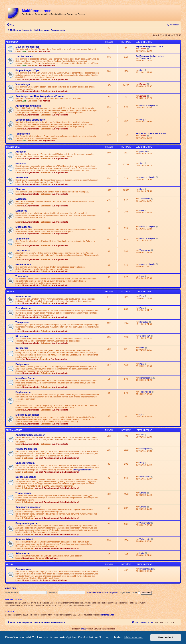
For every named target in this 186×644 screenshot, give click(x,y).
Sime (142, 70)
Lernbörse (21, 211)
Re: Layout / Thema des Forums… (152, 133)
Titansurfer (144, 58)
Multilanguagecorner (27, 415)
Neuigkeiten (12, 42)
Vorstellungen (23, 84)
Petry (142, 119)
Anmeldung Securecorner (30, 435)
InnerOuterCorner (26, 378)
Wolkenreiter (145, 477)
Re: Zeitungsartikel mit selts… (150, 56)
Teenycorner (23, 322)
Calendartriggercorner (28, 507)
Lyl (141, 415)
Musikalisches (24, 227)
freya (142, 276)
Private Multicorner (26, 449)
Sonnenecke (23, 239)
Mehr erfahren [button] (133, 637)
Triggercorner (23, 493)
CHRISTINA (145, 336)
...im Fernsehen (24, 56)
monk (142, 348)
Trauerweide (145, 199)
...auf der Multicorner (27, 47)
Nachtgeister (145, 449)
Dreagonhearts (146, 569)
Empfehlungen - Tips (27, 70)
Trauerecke (22, 276)
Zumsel (143, 49)
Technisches (23, 134)
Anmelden (11, 588)
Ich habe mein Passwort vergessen (103, 592)
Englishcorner (24, 392)
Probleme (21, 163)
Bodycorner (22, 364)
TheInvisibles (145, 392)
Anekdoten (22, 177)
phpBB (84, 629)
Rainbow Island (24, 539)
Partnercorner (23, 296)
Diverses (20, 189)
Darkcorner (22, 348)
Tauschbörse (23, 250)
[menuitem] (11, 25)
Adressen (21, 152)
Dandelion (144, 322)
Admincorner (23, 553)
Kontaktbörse (23, 264)
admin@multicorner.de (82, 470)
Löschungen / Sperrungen (30, 120)
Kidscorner (22, 336)
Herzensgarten (146, 378)
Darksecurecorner (26, 477)
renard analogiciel (147, 105)
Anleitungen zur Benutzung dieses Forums (40, 96)
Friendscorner (24, 308)
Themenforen (13, 147)
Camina (143, 493)
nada (142, 210)
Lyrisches (21, 199)
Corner (10, 292)
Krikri (142, 435)
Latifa (142, 553)
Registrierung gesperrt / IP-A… (150, 46)
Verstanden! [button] (166, 637)
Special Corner (14, 430)
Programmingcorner (27, 523)
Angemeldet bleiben (130, 592)
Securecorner (23, 569)
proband (143, 151)
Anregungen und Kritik (28, 106)
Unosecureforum (25, 463)
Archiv (9, 564)
